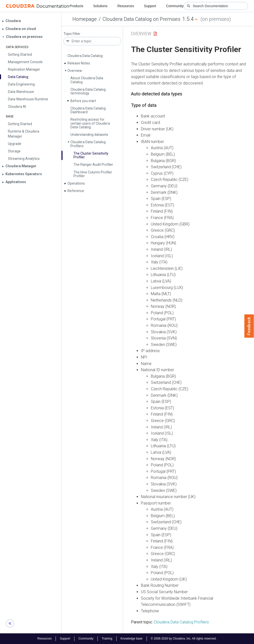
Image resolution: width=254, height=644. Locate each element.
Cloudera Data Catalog (85, 56)
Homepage (85, 19)
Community (175, 6)
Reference (76, 191)
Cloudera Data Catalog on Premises (142, 19)
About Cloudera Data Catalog (87, 80)
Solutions (100, 6)
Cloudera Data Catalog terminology (88, 91)
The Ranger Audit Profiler (93, 165)
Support (150, 6)
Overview (75, 71)
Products (76, 6)
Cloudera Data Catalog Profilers (88, 144)
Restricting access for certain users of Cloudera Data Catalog (90, 123)
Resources (126, 6)
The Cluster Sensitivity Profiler (91, 155)
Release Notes (79, 63)
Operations (76, 183)
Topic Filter (72, 34)
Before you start (83, 101)
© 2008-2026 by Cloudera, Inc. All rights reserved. (184, 639)
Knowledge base (132, 639)
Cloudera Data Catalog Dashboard (88, 110)
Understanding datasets (89, 135)
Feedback (249, 326)
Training (107, 639)
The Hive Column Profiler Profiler (93, 174)
